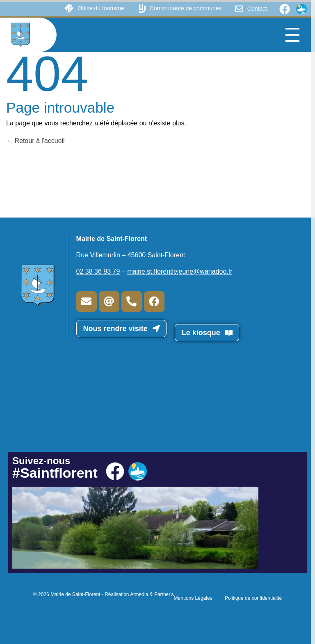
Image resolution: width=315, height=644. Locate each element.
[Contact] (239, 9)
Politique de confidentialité (253, 598)
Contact (257, 9)
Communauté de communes (186, 8)
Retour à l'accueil (35, 141)
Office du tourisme (101, 8)
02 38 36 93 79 (98, 271)
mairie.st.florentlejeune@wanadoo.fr (180, 271)
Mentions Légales (193, 598)
